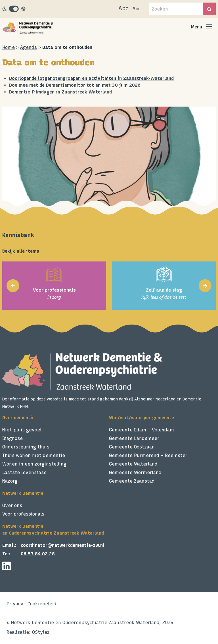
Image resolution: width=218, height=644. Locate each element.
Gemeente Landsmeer (134, 438)
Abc (123, 8)
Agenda (29, 47)
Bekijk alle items (21, 251)
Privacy (15, 604)
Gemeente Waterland (133, 464)
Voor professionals (23, 514)
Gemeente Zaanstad (132, 481)
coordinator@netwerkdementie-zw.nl (62, 545)
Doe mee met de (28, 85)
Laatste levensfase (24, 472)
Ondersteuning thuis (26, 447)
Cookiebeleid (42, 604)
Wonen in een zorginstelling (34, 464)
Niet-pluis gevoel (22, 430)
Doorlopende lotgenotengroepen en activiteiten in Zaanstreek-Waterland (91, 78)
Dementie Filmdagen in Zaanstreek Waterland (60, 92)
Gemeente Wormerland (135, 472)
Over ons (12, 505)
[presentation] (13, 286)
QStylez (41, 632)
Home (9, 47)
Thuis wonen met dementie (34, 455)
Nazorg (10, 481)
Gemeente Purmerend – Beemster (148, 455)
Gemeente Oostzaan (132, 447)
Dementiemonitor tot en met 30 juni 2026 (93, 85)
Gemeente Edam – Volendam (142, 430)
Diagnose (12, 438)
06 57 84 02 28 (38, 554)
